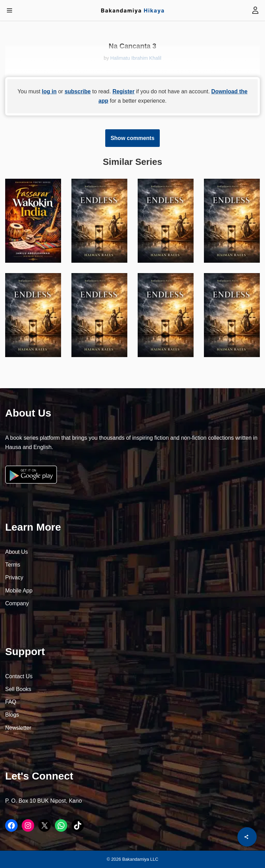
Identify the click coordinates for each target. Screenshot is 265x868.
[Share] (247, 837)
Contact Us (19, 676)
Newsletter (18, 728)
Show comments (132, 138)
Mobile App (19, 591)
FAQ (11, 702)
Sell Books (18, 689)
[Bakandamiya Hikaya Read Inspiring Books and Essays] (132, 10)
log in (49, 91)
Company (17, 603)
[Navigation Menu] (9, 10)
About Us (17, 552)
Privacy (14, 577)
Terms (13, 565)
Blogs (12, 715)
